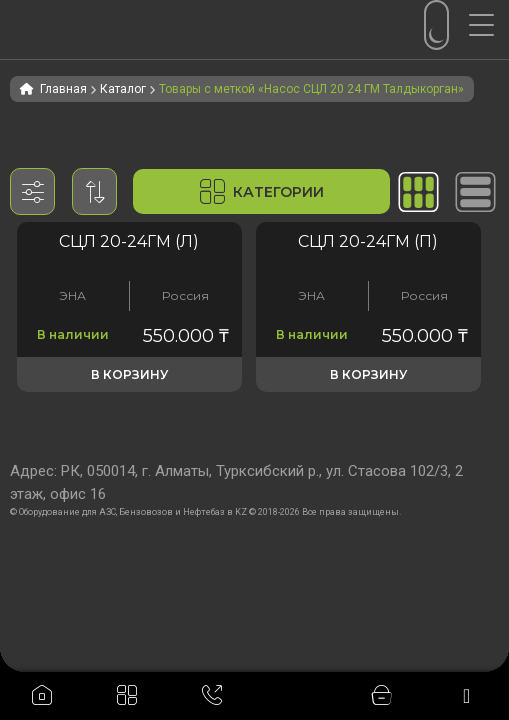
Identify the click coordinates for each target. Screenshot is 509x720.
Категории (262, 191)
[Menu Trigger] (489, 25)
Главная (63, 89)
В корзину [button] (129, 374)
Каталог (123, 89)
